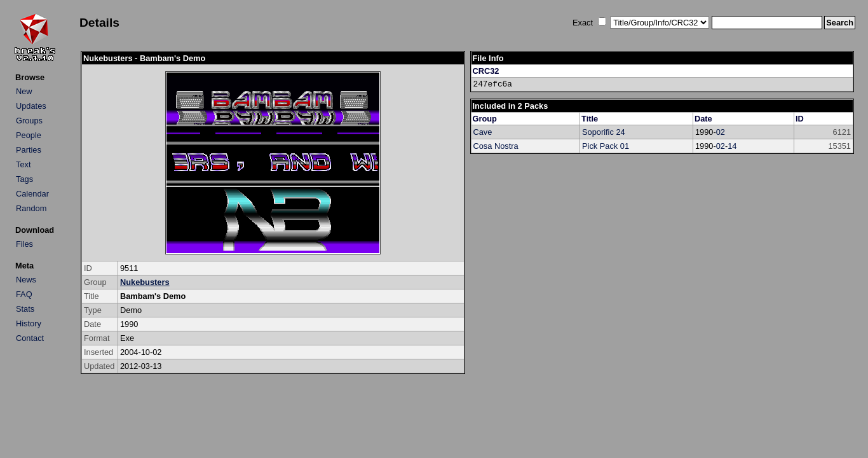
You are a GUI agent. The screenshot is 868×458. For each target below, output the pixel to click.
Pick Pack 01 (606, 146)
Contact (30, 338)
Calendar (32, 194)
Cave (483, 132)
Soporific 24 (604, 132)
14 (732, 146)
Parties (29, 150)
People (29, 135)
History (29, 323)
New (24, 91)
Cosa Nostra (496, 146)
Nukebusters (145, 282)
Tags (24, 179)
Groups (29, 121)
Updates (31, 106)
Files (24, 244)
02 (721, 132)
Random (31, 208)
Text (23, 164)
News (26, 280)
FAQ (24, 294)
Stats (25, 309)
